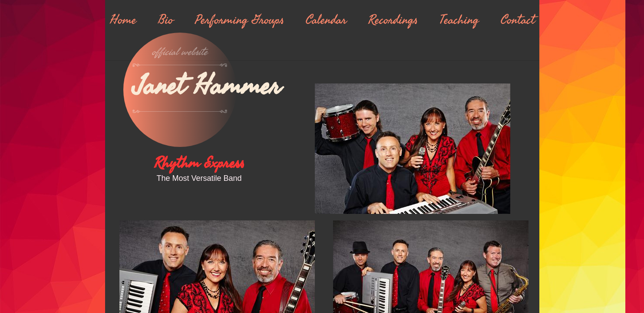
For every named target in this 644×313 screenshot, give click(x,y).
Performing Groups (239, 20)
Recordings (393, 20)
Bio (166, 20)
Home (123, 20)
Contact (518, 20)
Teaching (459, 20)
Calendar (326, 20)
